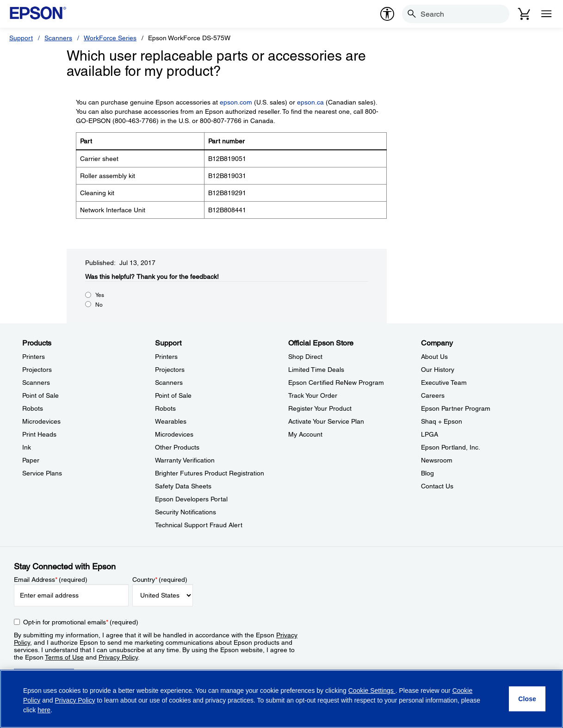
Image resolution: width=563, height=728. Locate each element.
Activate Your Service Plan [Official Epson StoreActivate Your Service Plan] (326, 421)
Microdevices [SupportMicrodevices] (174, 434)
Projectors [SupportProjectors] (170, 370)
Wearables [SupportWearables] (171, 421)
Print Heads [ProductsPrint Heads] (39, 434)
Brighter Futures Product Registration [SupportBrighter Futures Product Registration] (210, 473)
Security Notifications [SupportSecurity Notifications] (186, 512)
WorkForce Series (110, 38)
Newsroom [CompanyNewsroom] (437, 460)
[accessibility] (387, 14)
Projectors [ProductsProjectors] (37, 370)
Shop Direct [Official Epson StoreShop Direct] (305, 357)
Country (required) (160, 580)
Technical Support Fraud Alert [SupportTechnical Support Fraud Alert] (199, 525)
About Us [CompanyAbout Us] (434, 357)
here (44, 710)
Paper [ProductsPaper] (31, 460)
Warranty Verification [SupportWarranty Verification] (185, 460)
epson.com (236, 102)
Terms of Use (64, 657)
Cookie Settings (372, 691)
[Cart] (524, 14)
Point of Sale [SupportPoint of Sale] (173, 395)
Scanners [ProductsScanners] (36, 383)
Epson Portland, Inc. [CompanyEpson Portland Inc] (451, 447)
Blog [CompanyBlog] (427, 473)
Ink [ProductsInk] (27, 447)
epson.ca (310, 102)
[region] (281, 699)
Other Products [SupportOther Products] (177, 447)
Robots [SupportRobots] (165, 408)
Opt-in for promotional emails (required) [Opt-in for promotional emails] (81, 622)
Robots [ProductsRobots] (33, 408)
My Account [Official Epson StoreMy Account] (305, 434)
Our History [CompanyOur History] (438, 370)
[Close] (527, 699)
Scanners (58, 38)
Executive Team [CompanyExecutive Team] (444, 383)
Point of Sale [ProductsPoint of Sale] (40, 395)
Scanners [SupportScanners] (169, 383)
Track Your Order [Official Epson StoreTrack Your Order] (313, 395)
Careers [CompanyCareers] (433, 395)
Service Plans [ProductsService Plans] (42, 473)
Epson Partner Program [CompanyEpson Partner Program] (456, 408)
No (99, 305)
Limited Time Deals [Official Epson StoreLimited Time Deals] (316, 370)
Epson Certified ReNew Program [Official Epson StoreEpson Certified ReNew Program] (336, 383)
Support (21, 38)
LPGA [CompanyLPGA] (430, 434)
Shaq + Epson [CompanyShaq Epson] (442, 421)
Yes (100, 295)
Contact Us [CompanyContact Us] (437, 486)
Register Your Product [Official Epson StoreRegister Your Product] (320, 408)
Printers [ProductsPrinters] (34, 357)
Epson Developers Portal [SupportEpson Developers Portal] (191, 499)
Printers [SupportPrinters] (166, 357)
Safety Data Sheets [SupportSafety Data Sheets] (183, 486)
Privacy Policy (118, 657)
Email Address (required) (51, 580)
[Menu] (546, 14)
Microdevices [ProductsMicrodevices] (41, 421)
